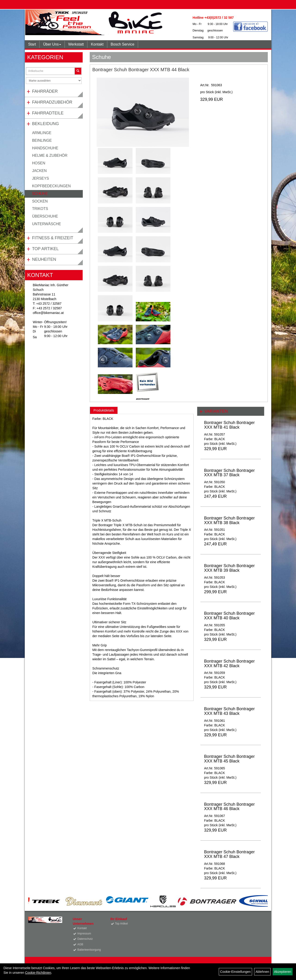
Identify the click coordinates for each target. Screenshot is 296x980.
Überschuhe (45, 216)
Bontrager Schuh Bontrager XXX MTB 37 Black (229, 473)
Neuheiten (44, 259)
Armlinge (42, 133)
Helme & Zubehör (50, 155)
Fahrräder (45, 91)
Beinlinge (42, 140)
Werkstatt (76, 44)
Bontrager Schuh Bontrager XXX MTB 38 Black (229, 520)
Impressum (84, 934)
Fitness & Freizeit (53, 238)
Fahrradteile (48, 113)
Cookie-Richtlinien (38, 973)
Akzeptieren (283, 972)
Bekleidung (46, 124)
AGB (80, 944)
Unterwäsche (47, 224)
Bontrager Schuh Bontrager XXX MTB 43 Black (229, 711)
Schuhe (40, 194)
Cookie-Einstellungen (235, 972)
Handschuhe (45, 148)
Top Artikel (45, 249)
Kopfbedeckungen (51, 186)
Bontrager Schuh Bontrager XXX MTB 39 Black (229, 568)
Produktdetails (104, 410)
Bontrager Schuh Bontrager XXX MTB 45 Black (229, 759)
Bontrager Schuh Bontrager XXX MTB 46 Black (229, 807)
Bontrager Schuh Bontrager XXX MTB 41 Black (229, 425)
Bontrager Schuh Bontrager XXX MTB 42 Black (229, 664)
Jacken (39, 171)
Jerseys (41, 178)
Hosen (39, 163)
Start (32, 44)
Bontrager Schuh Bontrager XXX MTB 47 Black (229, 854)
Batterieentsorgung (89, 950)
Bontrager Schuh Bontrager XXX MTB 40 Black (229, 616)
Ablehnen (262, 972)
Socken (40, 201)
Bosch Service (123, 44)
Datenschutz (85, 939)
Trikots (40, 209)
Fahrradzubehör (52, 102)
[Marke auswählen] (54, 81)
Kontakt (97, 44)
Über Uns (52, 44)
